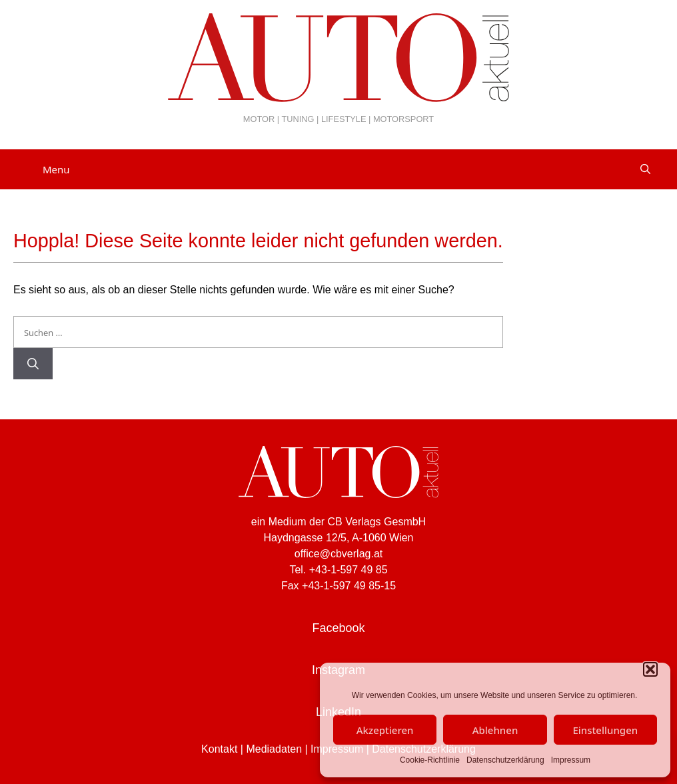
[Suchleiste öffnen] (645, 169)
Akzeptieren (385, 730)
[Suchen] (33, 364)
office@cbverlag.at (338, 554)
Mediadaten (274, 749)
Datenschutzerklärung (505, 760)
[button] (650, 669)
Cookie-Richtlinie (430, 760)
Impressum (571, 760)
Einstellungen (605, 730)
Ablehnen (495, 730)
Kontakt (219, 749)
